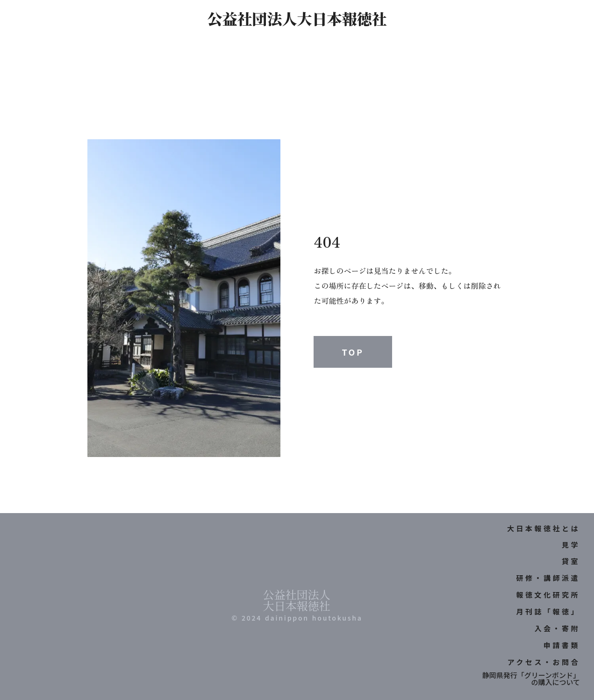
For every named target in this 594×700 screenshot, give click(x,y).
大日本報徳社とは (544, 528)
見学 (571, 545)
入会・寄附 (557, 628)
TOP (353, 352)
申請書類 (562, 645)
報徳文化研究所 (548, 595)
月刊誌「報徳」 (548, 611)
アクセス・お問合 (544, 662)
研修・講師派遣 (548, 578)
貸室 (571, 561)
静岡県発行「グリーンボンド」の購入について (531, 679)
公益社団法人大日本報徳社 (297, 18)
